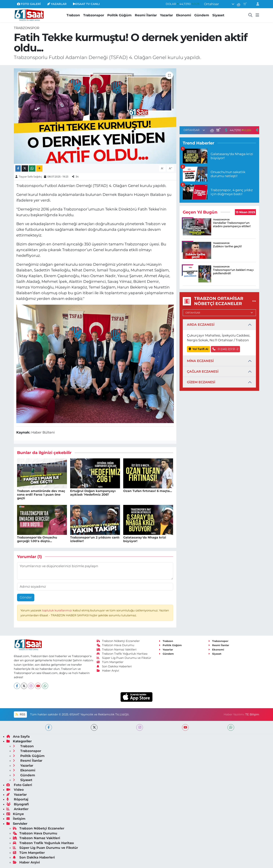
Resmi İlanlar (146, 15)
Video (15, 790)
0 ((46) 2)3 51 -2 (225, 349)
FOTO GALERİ (29, 4)
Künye (15, 814)
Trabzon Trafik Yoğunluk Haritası (122, 654)
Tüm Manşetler (110, 662)
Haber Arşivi (108, 671)
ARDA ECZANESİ (201, 325)
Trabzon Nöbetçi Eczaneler (118, 641)
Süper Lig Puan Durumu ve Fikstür (124, 658)
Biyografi (18, 804)
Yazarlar (166, 15)
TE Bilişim (252, 714)
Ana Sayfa (18, 736)
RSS (20, 714)
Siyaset (218, 15)
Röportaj (17, 799)
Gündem (202, 15)
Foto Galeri (19, 785)
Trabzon (73, 15)
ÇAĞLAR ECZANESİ (203, 371)
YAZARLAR (57, 4)
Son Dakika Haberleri (114, 666)
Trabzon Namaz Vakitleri (117, 650)
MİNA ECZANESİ (200, 361)
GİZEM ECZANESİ (201, 382)
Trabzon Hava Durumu (116, 645)
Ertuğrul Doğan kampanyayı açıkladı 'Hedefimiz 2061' (93, 493)
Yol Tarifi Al (199, 349)
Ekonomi (184, 15)
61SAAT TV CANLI (86, 4)
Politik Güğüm (119, 15)
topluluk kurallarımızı (57, 610)
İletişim (16, 819)
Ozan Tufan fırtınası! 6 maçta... (148, 491)
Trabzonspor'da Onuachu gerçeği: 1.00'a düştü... (37, 539)
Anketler (17, 809)
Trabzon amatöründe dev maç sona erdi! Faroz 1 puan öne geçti (41, 495)
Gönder (26, 597)
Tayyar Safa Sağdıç (30, 177)
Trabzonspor (94, 15)
